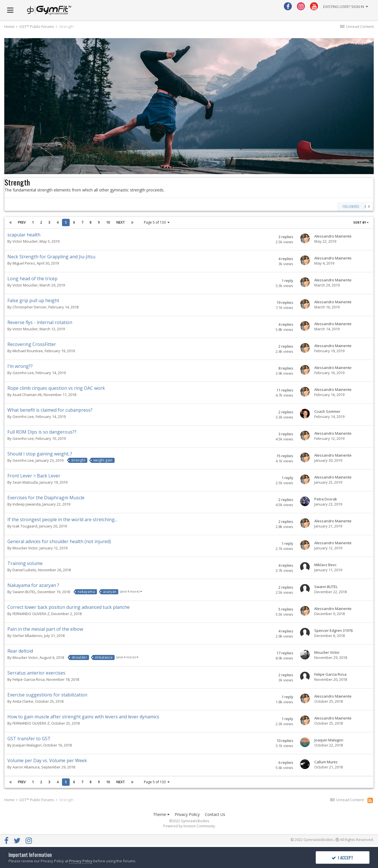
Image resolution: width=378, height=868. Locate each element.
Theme (161, 814)
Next (121, 222)
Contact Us (215, 814)
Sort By (361, 222)
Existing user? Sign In (346, 7)
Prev (22, 222)
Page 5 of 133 (157, 222)
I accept (342, 857)
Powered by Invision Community (189, 826)
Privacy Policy (187, 814)
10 (108, 222)
